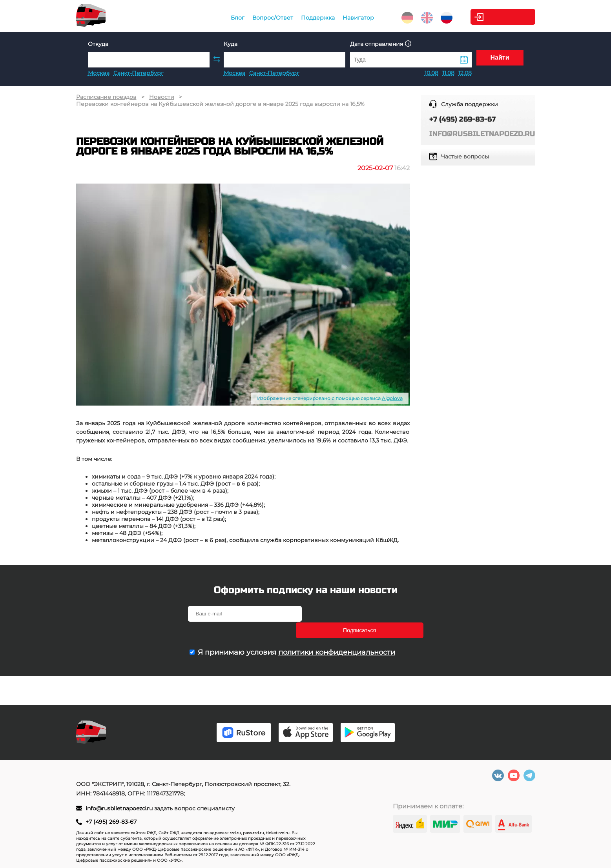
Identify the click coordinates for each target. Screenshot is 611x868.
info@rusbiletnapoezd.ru (120, 808)
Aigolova (392, 398)
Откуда (98, 44)
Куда (231, 44)
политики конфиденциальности (337, 636)
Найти (500, 59)
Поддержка (308, 18)
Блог (228, 18)
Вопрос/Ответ (263, 18)
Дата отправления (381, 44)
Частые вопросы (465, 156)
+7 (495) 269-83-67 (111, 822)
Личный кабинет (504, 17)
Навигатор (349, 18)
